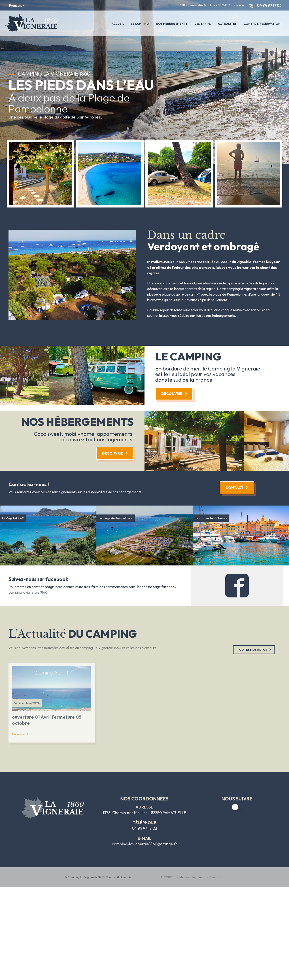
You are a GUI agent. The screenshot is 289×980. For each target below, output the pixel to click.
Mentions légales (190, 877)
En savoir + (20, 734)
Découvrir (174, 394)
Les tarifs (203, 24)
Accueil (118, 24)
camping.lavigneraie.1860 (28, 592)
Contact (237, 487)
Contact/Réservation (262, 24)
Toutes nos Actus (254, 650)
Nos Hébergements (172, 24)
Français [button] (17, 5)
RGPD (168, 877)
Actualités (227, 24)
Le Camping (140, 24)
